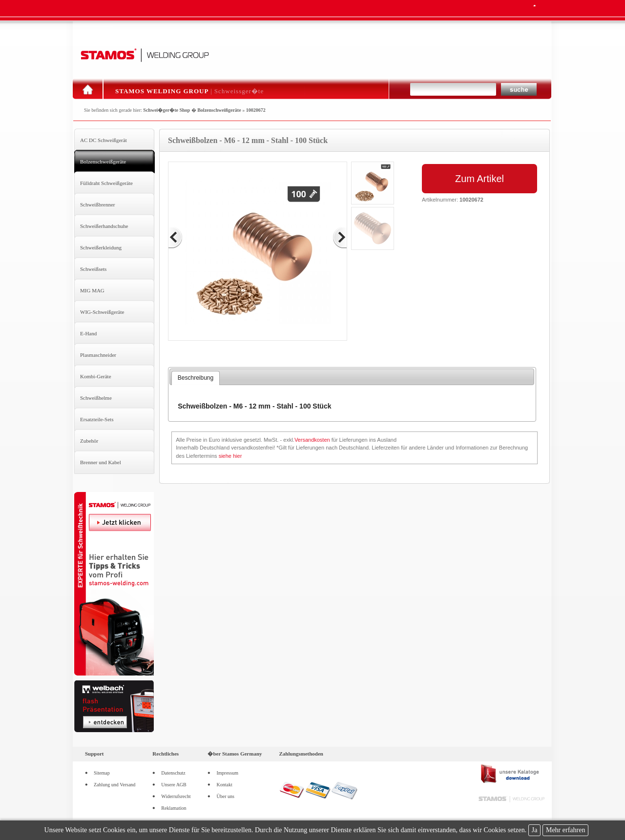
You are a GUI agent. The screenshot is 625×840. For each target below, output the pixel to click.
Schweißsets (93, 269)
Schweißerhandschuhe (104, 226)
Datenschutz (173, 773)
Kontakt (224, 785)
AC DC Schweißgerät (104, 140)
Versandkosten (312, 440)
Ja (535, 830)
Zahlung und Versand (115, 785)
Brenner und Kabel (101, 462)
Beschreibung (196, 378)
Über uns (225, 796)
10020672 (256, 110)
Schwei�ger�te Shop (167, 110)
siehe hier (230, 456)
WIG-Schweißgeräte (102, 312)
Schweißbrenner (97, 205)
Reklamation (174, 808)
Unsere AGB (174, 785)
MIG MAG (92, 290)
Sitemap (102, 773)
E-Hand (88, 333)
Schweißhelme (96, 398)
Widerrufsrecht (176, 796)
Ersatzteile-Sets (97, 419)
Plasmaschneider (98, 355)
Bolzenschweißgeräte (219, 110)
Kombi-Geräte (96, 376)
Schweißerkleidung (101, 247)
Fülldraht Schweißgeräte (106, 183)
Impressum (227, 773)
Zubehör (89, 441)
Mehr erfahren (565, 830)
